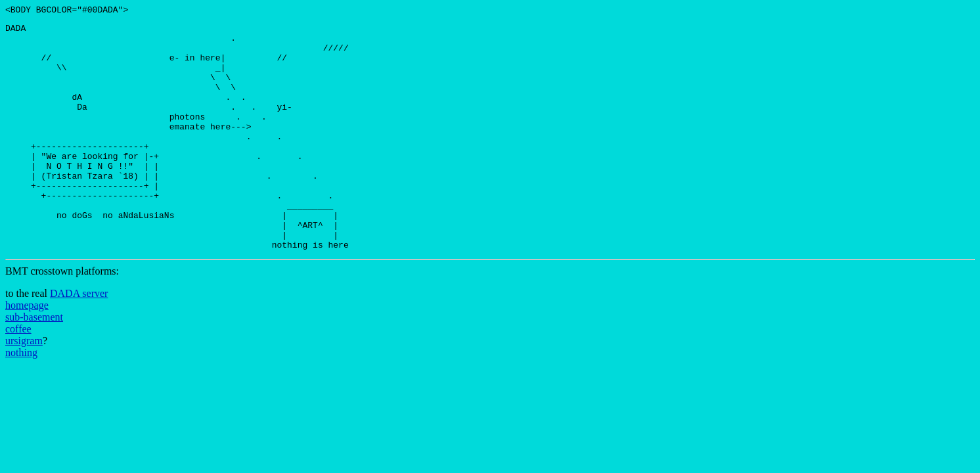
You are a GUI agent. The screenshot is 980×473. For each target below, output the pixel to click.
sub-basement (34, 364)
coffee (18, 376)
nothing (21, 400)
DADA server (79, 341)
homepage (27, 352)
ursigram (24, 388)
